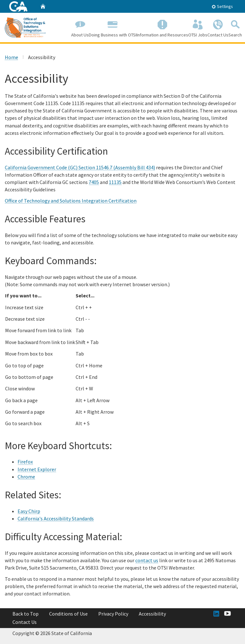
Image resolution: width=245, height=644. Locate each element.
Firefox (25, 462)
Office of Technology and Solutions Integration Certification (71, 200)
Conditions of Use (68, 614)
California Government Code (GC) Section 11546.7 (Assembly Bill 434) (80, 167)
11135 (115, 182)
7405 (94, 182)
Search (235, 27)
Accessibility (152, 614)
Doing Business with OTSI (113, 27)
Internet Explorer (37, 469)
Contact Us (218, 27)
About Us (80, 27)
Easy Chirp (29, 511)
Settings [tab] (222, 6)
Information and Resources (162, 27)
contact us (147, 560)
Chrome (26, 477)
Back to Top (26, 614)
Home (11, 57)
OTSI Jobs (198, 27)
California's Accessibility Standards (56, 518)
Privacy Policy (113, 614)
